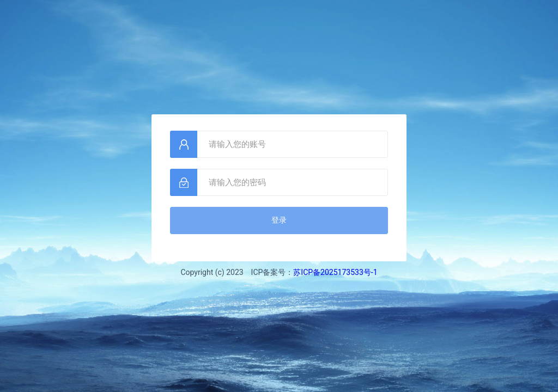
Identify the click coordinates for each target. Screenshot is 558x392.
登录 (279, 220)
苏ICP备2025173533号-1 (335, 272)
